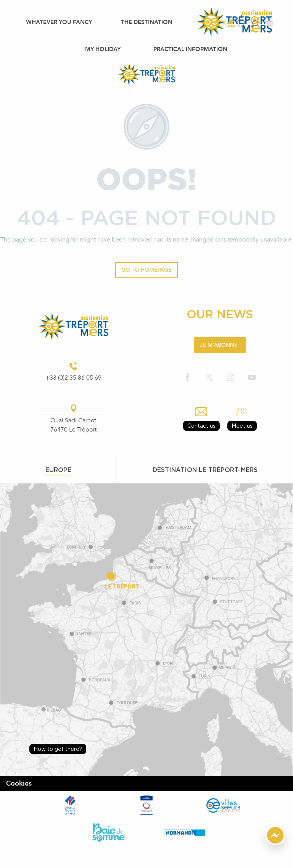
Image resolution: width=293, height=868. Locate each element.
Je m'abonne (219, 345)
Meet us (242, 426)
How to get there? (58, 749)
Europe (58, 470)
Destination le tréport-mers (205, 470)
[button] (255, 24)
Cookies (19, 783)
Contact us (201, 426)
